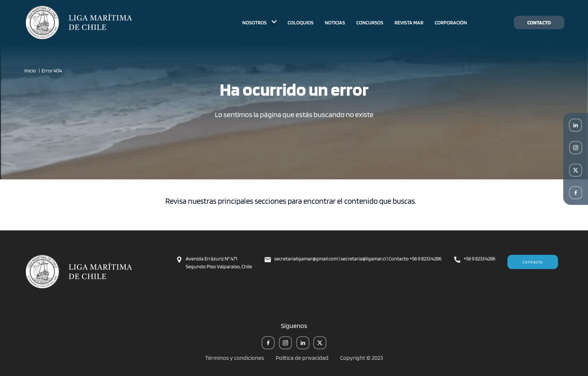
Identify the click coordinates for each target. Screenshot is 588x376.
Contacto (533, 262)
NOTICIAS (335, 23)
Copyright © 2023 (361, 358)
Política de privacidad (302, 358)
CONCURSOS (370, 23)
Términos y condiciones (235, 358)
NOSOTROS (259, 22)
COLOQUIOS (301, 23)
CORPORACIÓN (451, 23)
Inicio (30, 71)
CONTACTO (539, 23)
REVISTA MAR (409, 23)
